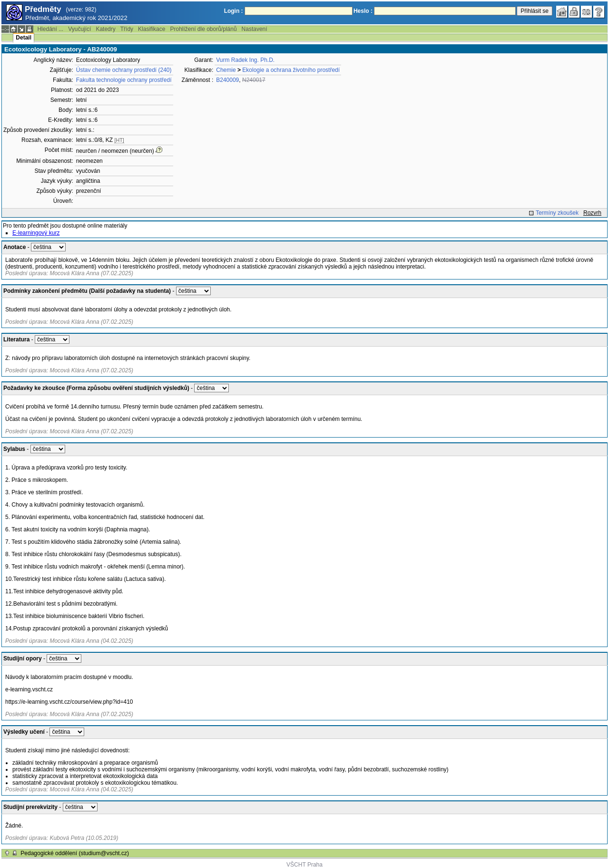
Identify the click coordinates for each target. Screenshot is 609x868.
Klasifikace (152, 29)
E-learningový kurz (36, 233)
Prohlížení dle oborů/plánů (203, 29)
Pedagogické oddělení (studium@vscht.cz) (75, 853)
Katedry (105, 29)
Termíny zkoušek (557, 213)
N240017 (254, 80)
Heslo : (363, 11)
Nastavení (255, 29)
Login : (234, 11)
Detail (24, 38)
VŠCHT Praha (304, 865)
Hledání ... (50, 29)
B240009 (227, 80)
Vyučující (79, 29)
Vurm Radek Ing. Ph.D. (245, 60)
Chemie (226, 70)
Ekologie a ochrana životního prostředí (291, 70)
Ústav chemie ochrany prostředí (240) (124, 70)
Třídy (127, 29)
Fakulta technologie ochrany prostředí (124, 80)
